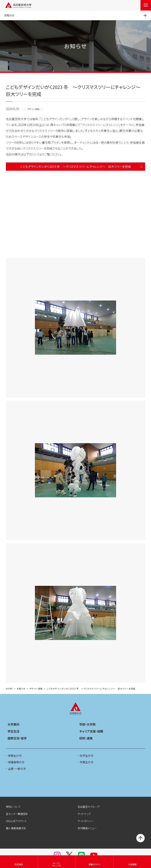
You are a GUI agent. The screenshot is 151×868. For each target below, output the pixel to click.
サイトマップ (84, 814)
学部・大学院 (87, 724)
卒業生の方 (87, 762)
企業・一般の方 (17, 769)
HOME (9, 689)
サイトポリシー (86, 821)
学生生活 (13, 731)
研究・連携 (86, 738)
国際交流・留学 (17, 738)
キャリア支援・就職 (91, 731)
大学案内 (13, 724)
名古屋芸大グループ (89, 807)
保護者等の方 (16, 762)
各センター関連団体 (17, 814)
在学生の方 (87, 756)
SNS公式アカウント (16, 821)
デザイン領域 (36, 689)
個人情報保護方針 (16, 828)
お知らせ (21, 689)
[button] (75, 214)
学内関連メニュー (87, 828)
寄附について (13, 807)
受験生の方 (15, 756)
